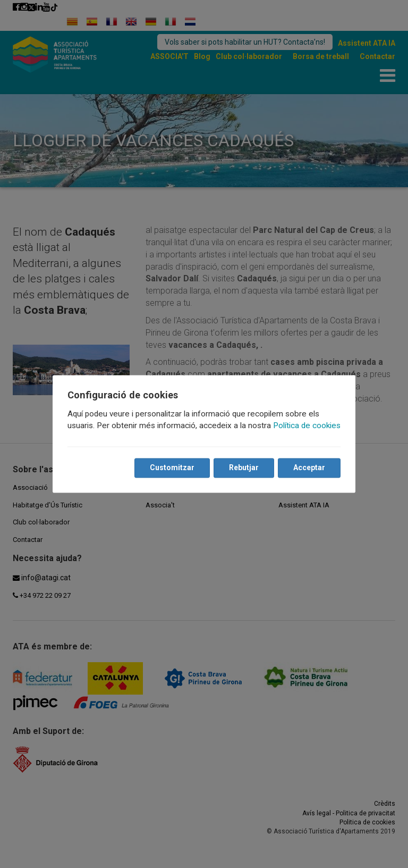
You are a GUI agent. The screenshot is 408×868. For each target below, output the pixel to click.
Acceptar (309, 468)
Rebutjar (244, 468)
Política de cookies (307, 426)
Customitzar (172, 468)
